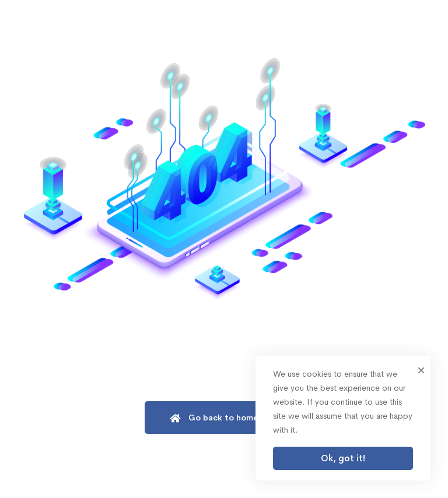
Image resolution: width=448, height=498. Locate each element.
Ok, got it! (343, 458)
